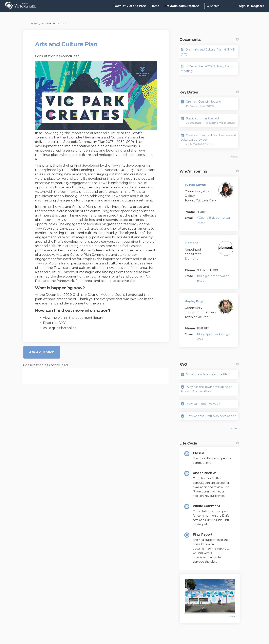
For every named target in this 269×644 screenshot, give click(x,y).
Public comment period (202, 118)
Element (191, 243)
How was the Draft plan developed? (211, 416)
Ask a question (42, 352)
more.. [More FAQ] (234, 428)
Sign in (244, 6)
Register (258, 6)
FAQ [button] (209, 364)
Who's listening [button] (209, 171)
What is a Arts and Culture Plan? (208, 374)
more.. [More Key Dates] (234, 157)
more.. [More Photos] (232, 616)
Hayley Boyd (195, 301)
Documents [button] (209, 40)
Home (35, 23)
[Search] (219, 6)
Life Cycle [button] (209, 443)
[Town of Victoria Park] (129, 6)
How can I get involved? (203, 404)
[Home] (155, 6)
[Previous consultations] (182, 6)
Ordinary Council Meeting (203, 102)
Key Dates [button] (209, 92)
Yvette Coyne (195, 185)
